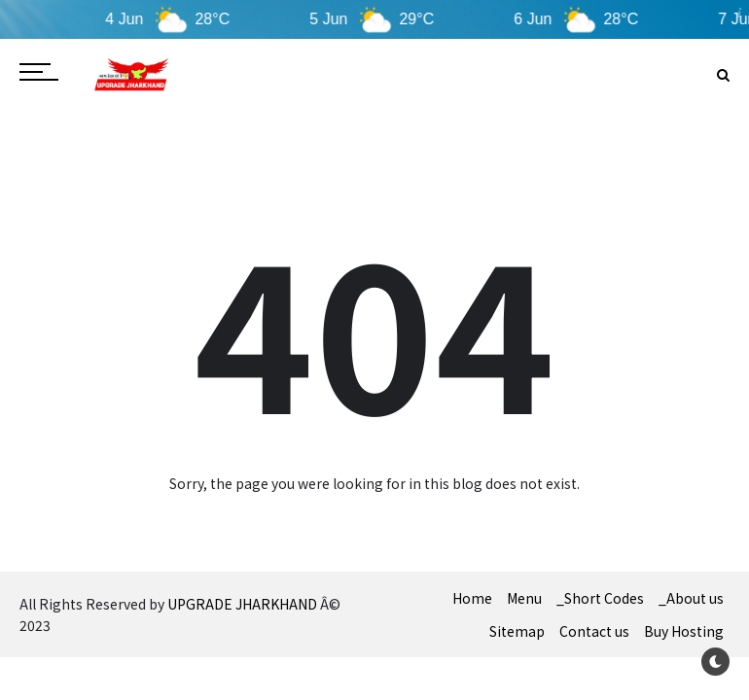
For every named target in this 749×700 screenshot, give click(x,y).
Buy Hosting (684, 631)
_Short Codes (600, 598)
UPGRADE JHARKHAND (242, 604)
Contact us (594, 631)
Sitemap (517, 631)
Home (472, 598)
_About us (691, 598)
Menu (524, 598)
